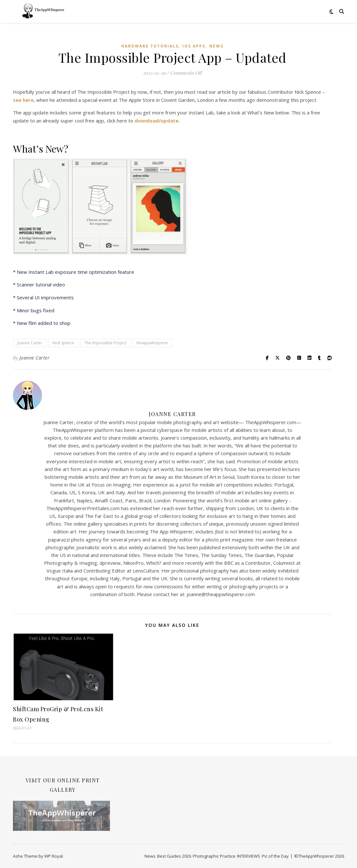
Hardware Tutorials (150, 46)
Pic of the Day (275, 856)
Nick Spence (63, 343)
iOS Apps (194, 46)
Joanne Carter (30, 343)
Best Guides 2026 (174, 856)
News (216, 46)
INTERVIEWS (249, 856)
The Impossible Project (105, 343)
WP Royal (54, 856)
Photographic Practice (214, 856)
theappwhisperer (152, 343)
